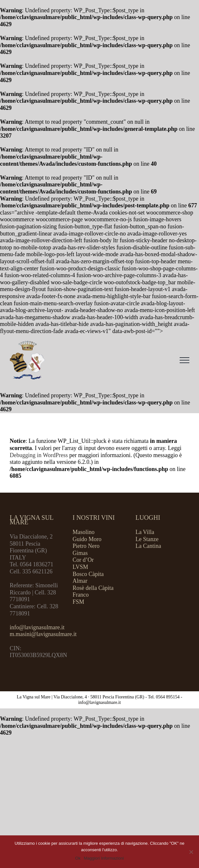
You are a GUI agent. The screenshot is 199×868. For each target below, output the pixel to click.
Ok (78, 858)
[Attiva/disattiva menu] (184, 360)
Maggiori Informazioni (104, 858)
